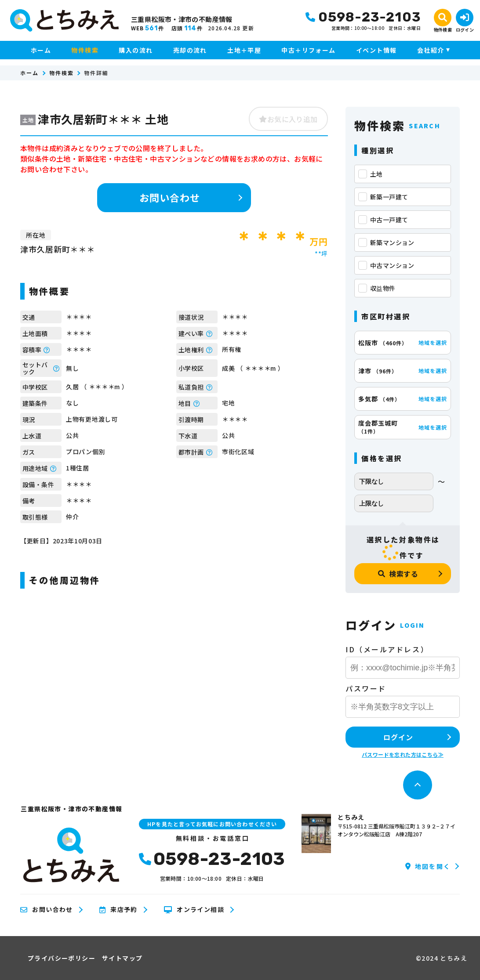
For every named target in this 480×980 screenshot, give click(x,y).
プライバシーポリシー (62, 958)
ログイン (398, 737)
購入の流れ (136, 50)
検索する (398, 574)
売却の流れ (190, 50)
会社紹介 (431, 50)
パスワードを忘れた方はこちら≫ (403, 754)
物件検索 (85, 50)
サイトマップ (122, 958)
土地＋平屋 (244, 50)
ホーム (41, 50)
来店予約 (118, 910)
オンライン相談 (194, 910)
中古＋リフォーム (308, 50)
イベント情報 (376, 50)
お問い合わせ (170, 197)
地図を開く (428, 866)
